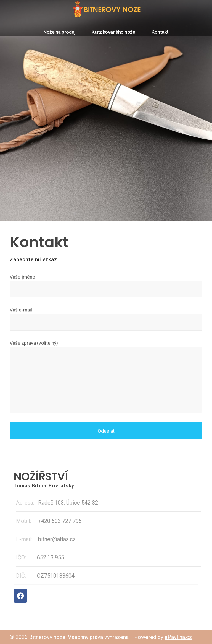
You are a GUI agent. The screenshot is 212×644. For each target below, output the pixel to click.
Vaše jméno (106, 287)
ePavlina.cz (178, 637)
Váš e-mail (106, 320)
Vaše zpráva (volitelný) (106, 378)
